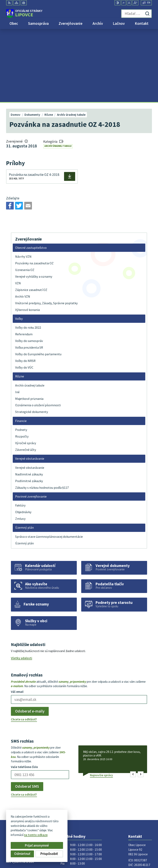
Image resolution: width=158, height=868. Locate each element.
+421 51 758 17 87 (140, 798)
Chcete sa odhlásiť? (24, 646)
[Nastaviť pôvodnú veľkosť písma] (129, 3)
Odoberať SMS (27, 713)
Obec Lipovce (37, 828)
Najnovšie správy (101, 702)
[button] (133, 701)
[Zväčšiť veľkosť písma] (135, 3)
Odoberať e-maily (30, 638)
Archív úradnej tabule (58, 73)
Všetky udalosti (22, 585)
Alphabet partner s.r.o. (56, 825)
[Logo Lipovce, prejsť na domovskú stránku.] (24, 14)
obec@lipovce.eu (140, 803)
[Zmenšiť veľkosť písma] (124, 3)
